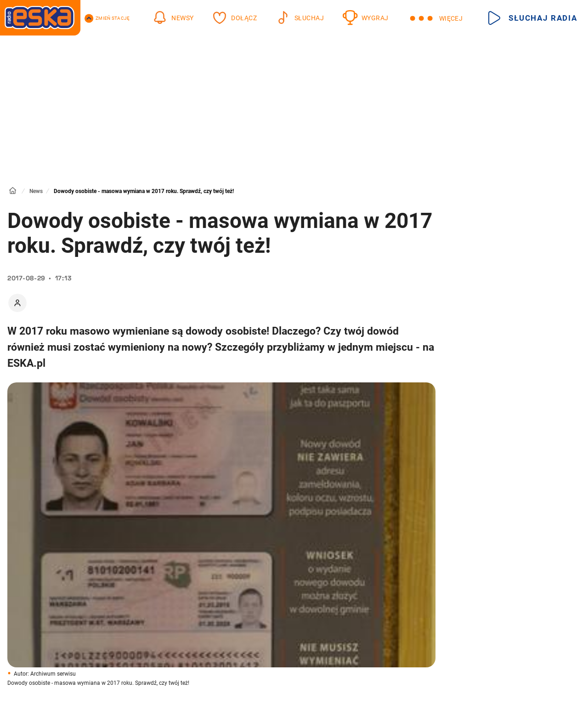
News (36, 191)
